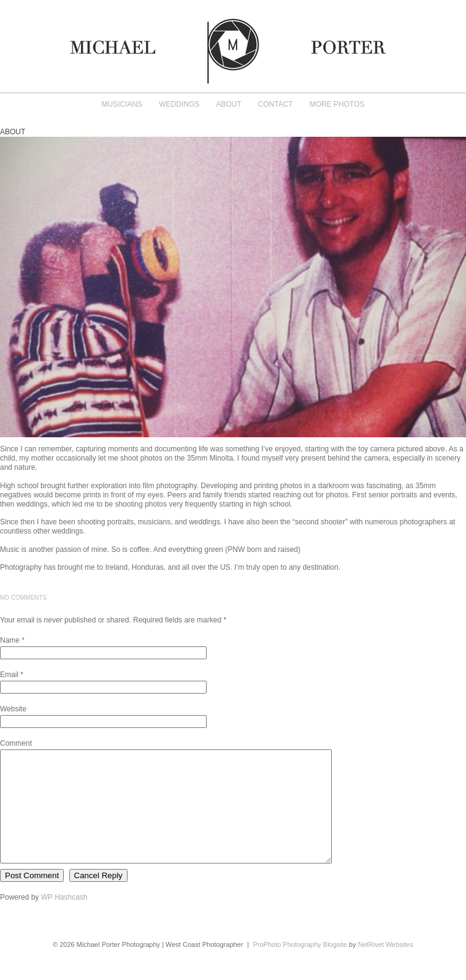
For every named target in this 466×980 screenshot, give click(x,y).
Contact (276, 104)
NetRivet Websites (386, 967)
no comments (23, 598)
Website (13, 709)
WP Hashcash (64, 919)
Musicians (122, 104)
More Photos (337, 104)
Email (9, 675)
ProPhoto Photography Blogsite (300, 967)
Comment (16, 743)
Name (10, 640)
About (228, 104)
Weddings (179, 104)
